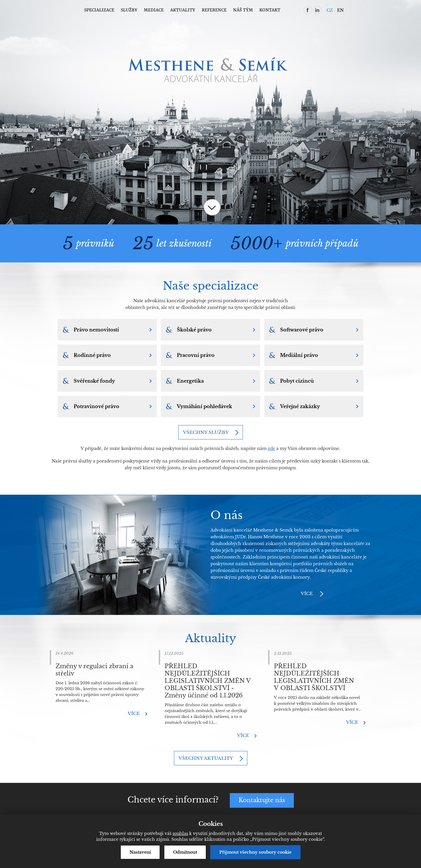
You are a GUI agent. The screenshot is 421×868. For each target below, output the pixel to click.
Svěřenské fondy (94, 381)
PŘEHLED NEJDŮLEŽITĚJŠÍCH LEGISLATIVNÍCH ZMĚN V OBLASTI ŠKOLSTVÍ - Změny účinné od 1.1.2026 (208, 681)
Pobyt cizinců (297, 381)
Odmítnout (185, 852)
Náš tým (243, 10)
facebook (308, 10)
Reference (214, 10)
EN (340, 10)
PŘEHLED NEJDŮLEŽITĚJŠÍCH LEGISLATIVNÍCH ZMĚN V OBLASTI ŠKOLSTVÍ (314, 678)
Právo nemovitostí (96, 330)
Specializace (99, 10)
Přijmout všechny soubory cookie (255, 852)
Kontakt (270, 10)
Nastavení (140, 852)
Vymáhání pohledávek (205, 407)
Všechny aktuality (206, 759)
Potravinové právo (96, 407)
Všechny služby (206, 433)
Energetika (190, 381)
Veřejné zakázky (300, 407)
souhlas (180, 833)
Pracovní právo (196, 355)
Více (307, 594)
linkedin (317, 10)
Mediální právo (299, 355)
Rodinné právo (92, 355)
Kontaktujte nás (262, 801)
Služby (129, 10)
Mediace (154, 10)
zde (271, 449)
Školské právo (194, 330)
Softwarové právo (302, 330)
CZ (330, 10)
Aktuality (183, 10)
